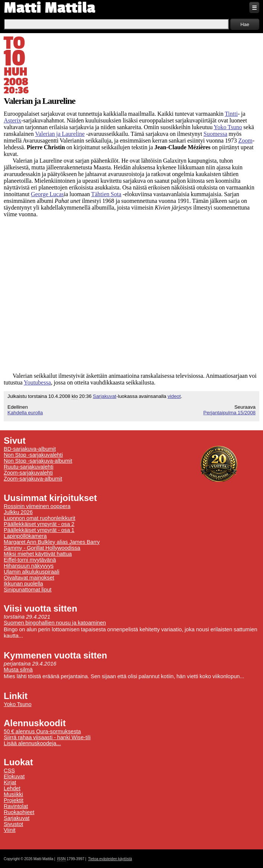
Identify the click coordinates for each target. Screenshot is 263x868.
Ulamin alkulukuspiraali (32, 572)
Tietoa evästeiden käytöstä (110, 859)
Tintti (231, 114)
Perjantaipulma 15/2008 (230, 413)
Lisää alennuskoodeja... (32, 743)
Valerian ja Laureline (60, 134)
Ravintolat (16, 806)
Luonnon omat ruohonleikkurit (39, 518)
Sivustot (13, 824)
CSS (9, 770)
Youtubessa (37, 382)
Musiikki (13, 794)
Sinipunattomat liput (28, 590)
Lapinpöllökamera (25, 536)
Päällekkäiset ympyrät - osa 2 (39, 524)
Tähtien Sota (106, 194)
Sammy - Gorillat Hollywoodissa (42, 548)
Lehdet (12, 788)
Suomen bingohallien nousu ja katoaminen (55, 623)
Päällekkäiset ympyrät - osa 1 (39, 530)
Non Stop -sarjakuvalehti (33, 455)
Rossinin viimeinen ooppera (37, 506)
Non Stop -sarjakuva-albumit (38, 461)
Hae (245, 24)
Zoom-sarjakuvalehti (28, 473)
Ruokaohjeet (19, 812)
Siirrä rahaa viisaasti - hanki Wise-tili (47, 737)
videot (174, 396)
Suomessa (215, 134)
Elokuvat (14, 776)
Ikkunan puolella (23, 584)
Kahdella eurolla (25, 413)
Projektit (14, 800)
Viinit (10, 830)
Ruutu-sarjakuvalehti (29, 467)
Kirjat (10, 782)
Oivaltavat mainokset (29, 578)
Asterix (12, 120)
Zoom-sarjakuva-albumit (33, 479)
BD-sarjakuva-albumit (30, 449)
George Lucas (47, 194)
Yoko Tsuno (228, 127)
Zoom (245, 141)
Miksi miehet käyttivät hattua (38, 554)
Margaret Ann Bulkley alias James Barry (52, 542)
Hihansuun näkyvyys (29, 566)
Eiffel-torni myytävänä (30, 560)
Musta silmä (18, 670)
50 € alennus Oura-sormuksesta (42, 731)
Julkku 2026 (18, 512)
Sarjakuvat (105, 396)
